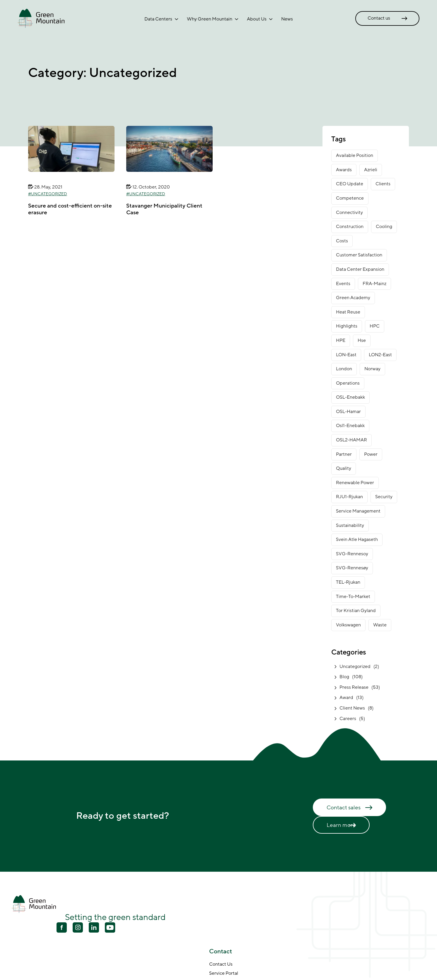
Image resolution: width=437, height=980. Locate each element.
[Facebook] (62, 928)
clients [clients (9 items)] (383, 184)
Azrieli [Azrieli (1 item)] (371, 170)
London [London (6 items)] (344, 369)
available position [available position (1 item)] (355, 155)
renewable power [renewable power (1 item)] (355, 483)
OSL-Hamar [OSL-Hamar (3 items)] (348, 412)
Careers (348, 719)
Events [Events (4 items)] (343, 284)
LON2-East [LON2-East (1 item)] (380, 355)
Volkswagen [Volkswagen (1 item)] (348, 625)
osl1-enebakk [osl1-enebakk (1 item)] (350, 426)
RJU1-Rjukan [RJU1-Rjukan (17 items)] (349, 497)
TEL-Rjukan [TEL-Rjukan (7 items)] (348, 582)
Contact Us (221, 964)
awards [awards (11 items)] (344, 170)
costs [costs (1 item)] (342, 241)
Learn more (341, 825)
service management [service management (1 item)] (358, 511)
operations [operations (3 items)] (348, 383)
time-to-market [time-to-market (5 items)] (353, 597)
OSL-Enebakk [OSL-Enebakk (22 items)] (350, 397)
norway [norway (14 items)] (372, 369)
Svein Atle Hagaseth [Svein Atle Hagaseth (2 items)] (357, 539)
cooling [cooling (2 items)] (384, 227)
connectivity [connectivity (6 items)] (349, 213)
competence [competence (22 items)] (350, 198)
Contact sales (344, 808)
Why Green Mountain (210, 19)
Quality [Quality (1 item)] (344, 468)
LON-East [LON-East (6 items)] (346, 355)
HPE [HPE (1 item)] (341, 340)
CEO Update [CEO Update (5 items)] (350, 184)
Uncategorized (49, 194)
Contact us (379, 18)
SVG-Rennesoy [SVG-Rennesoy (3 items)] (352, 554)
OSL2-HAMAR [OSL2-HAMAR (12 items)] (351, 440)
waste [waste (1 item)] (380, 625)
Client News (352, 708)
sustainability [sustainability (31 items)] (350, 525)
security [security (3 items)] (384, 497)
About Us (257, 19)
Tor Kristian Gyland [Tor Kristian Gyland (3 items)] (356, 611)
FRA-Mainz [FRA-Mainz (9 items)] (374, 284)
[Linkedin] (94, 928)
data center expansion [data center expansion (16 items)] (360, 269)
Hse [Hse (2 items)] (362, 340)
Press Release (354, 687)
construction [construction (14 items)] (350, 227)
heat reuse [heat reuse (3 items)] (348, 312)
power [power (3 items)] (371, 454)
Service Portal (224, 974)
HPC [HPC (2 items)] (375, 326)
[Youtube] (78, 927)
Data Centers (158, 19)
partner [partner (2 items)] (344, 454)
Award (346, 698)
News (287, 19)
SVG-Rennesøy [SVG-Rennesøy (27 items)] (352, 568)
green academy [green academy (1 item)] (353, 298)
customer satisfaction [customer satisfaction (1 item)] (359, 255)
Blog (344, 677)
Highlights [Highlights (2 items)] (347, 326)
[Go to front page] (41, 18)
